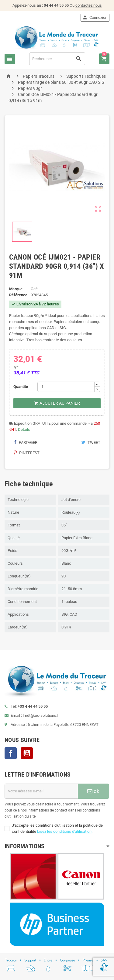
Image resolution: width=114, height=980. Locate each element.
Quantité (21, 387)
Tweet (91, 442)
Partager (26, 442)
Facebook (11, 753)
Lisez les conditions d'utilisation (64, 831)
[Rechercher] (57, 59)
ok (93, 791)
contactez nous (89, 5)
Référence (18, 295)
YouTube (27, 753)
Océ (34, 289)
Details (24, 429)
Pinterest (27, 453)
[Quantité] (66, 387)
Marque (16, 289)
